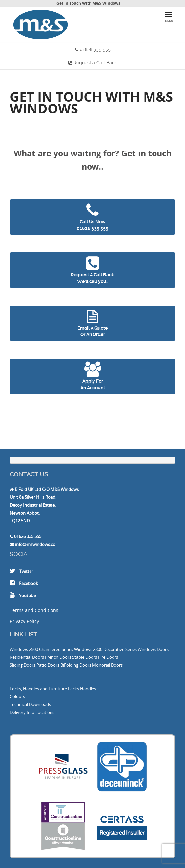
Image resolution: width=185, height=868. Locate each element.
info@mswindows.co (35, 544)
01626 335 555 (95, 50)
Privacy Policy (24, 621)
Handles (88, 689)
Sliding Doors (23, 665)
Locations (45, 712)
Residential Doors (27, 657)
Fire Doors (108, 657)
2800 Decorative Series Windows (124, 649)
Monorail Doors (107, 665)
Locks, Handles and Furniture (38, 689)
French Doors (58, 657)
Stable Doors (85, 657)
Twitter (26, 571)
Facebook (29, 583)
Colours (17, 696)
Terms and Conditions (34, 610)
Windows (19, 649)
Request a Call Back (95, 63)
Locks (73, 689)
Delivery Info (22, 712)
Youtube (27, 595)
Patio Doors (48, 665)
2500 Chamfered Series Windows (61, 649)
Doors (163, 649)
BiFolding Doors (76, 665)
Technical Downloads (30, 704)
